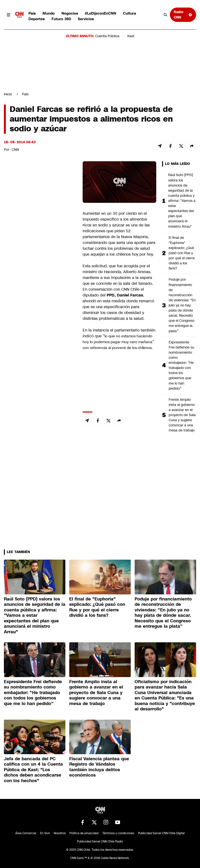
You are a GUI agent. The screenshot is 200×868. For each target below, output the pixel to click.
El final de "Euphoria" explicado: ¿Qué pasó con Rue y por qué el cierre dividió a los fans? (182, 253)
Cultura (130, 13)
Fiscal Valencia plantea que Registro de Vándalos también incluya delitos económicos (99, 767)
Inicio (8, 94)
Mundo (49, 13)
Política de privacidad (84, 833)
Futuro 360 (61, 19)
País (32, 13)
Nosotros (60, 833)
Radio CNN (183, 14)
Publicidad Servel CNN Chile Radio (100, 841)
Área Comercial (26, 833)
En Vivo (45, 833)
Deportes (37, 19)
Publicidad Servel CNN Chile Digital (161, 833)
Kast (131, 36)
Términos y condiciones (118, 833)
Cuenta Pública (107, 36)
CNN (15, 150)
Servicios (86, 19)
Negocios (70, 13)
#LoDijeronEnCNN (100, 13)
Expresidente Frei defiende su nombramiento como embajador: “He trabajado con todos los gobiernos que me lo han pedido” (181, 365)
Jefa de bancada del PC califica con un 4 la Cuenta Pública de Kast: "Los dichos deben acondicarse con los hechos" (33, 770)
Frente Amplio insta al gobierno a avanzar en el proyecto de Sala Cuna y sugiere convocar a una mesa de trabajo (182, 415)
